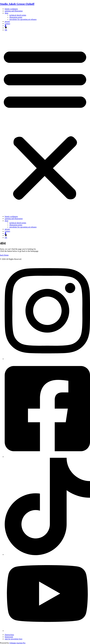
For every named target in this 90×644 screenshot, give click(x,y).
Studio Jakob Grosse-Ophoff (17, 4)
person (7, 21)
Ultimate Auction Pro (17, 643)
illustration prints (16, 17)
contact (7, 24)
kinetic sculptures (11, 9)
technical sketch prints (18, 15)
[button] (45, 123)
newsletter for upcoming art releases (23, 19)
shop (6, 13)
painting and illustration (14, 11)
